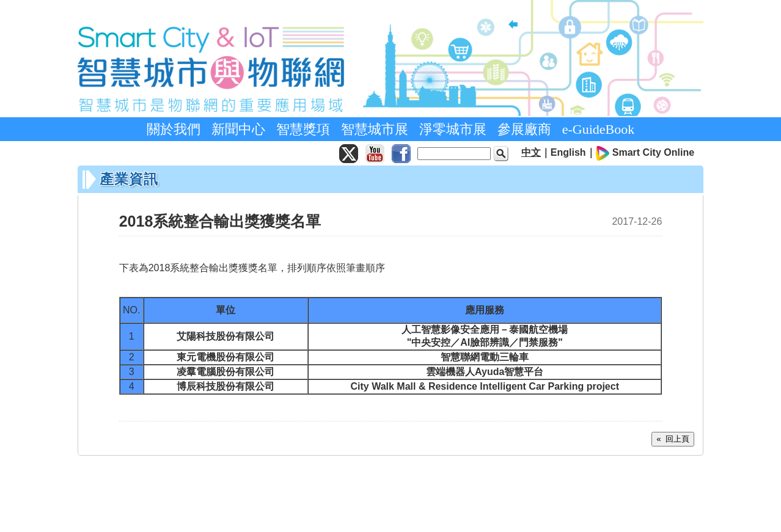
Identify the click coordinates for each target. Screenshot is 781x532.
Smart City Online (653, 152)
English (568, 152)
